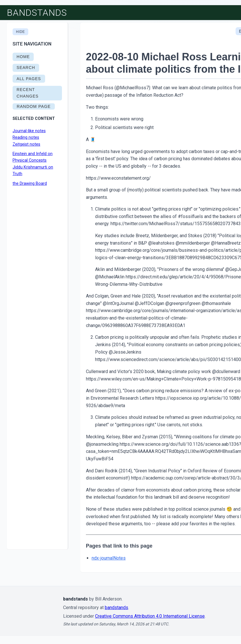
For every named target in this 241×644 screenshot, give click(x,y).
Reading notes (26, 137)
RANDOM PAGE (34, 106)
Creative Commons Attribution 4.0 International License (150, 616)
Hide (20, 32)
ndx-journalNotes (109, 558)
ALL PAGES (29, 79)
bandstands (37, 13)
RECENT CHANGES (28, 93)
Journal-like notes (29, 131)
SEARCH (26, 68)
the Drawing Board (30, 184)
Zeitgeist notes (26, 144)
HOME (23, 57)
